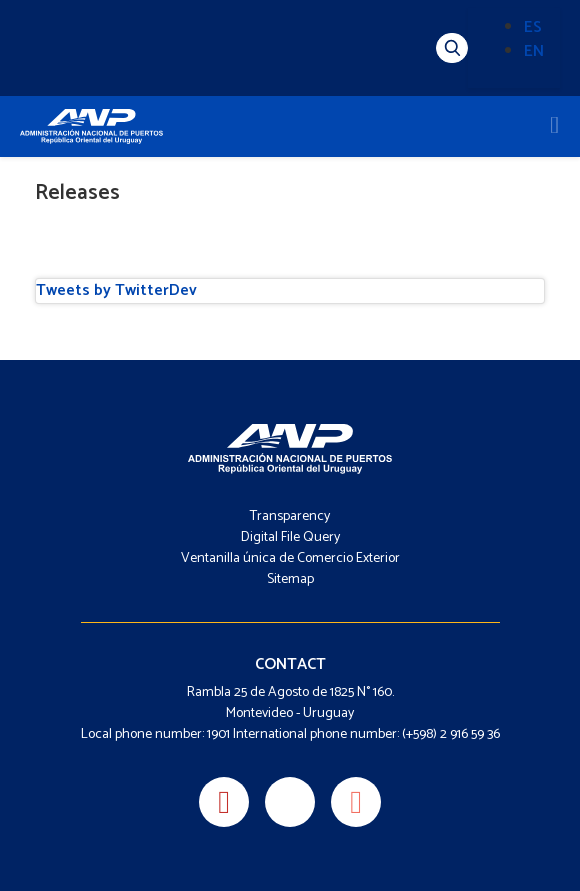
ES (533, 27)
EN (534, 51)
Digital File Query (290, 537)
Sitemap (290, 579)
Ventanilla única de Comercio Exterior (290, 558)
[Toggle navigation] (554, 126)
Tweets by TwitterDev (116, 291)
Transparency (290, 516)
